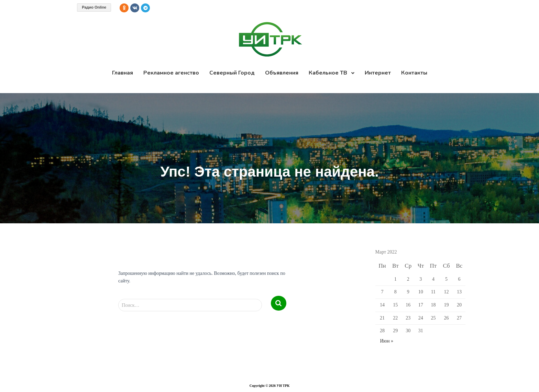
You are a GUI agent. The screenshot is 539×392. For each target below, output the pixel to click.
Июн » (387, 341)
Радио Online (94, 7)
